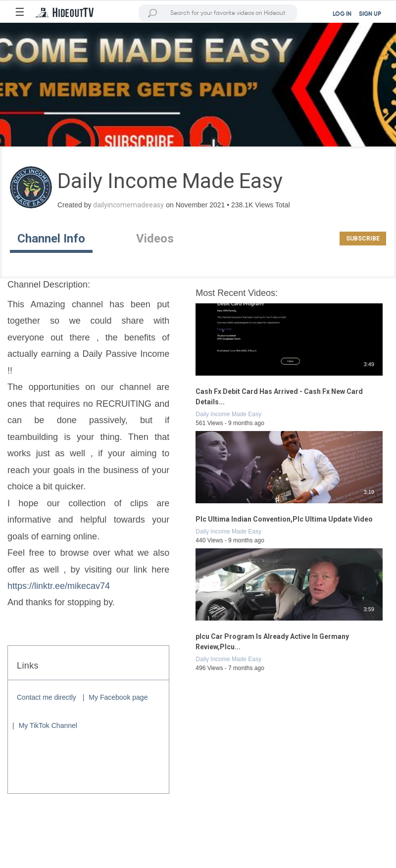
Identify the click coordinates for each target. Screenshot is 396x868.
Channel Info (51, 239)
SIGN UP (370, 14)
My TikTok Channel (48, 725)
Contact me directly (47, 697)
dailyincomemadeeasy (128, 205)
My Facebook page (118, 697)
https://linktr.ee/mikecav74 (59, 586)
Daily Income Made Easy (228, 414)
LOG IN (342, 14)
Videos (155, 239)
